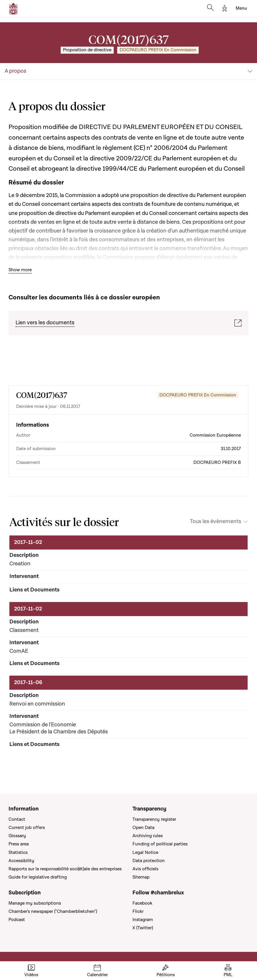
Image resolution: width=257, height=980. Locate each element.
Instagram (143, 920)
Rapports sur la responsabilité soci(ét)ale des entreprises (65, 869)
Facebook (142, 903)
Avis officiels (145, 869)
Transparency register (154, 819)
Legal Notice (145, 852)
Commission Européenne (215, 435)
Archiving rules (148, 836)
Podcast (17, 920)
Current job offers (27, 828)
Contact (17, 819)
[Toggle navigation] (241, 9)
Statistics (18, 852)
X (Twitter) (143, 928)
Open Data (143, 828)
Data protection (149, 861)
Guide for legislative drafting (38, 877)
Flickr (138, 911)
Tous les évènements (216, 522)
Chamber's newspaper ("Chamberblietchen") (53, 911)
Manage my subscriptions (35, 903)
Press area (19, 844)
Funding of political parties (160, 844)
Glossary (17, 836)
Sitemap (141, 877)
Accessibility (21, 861)
